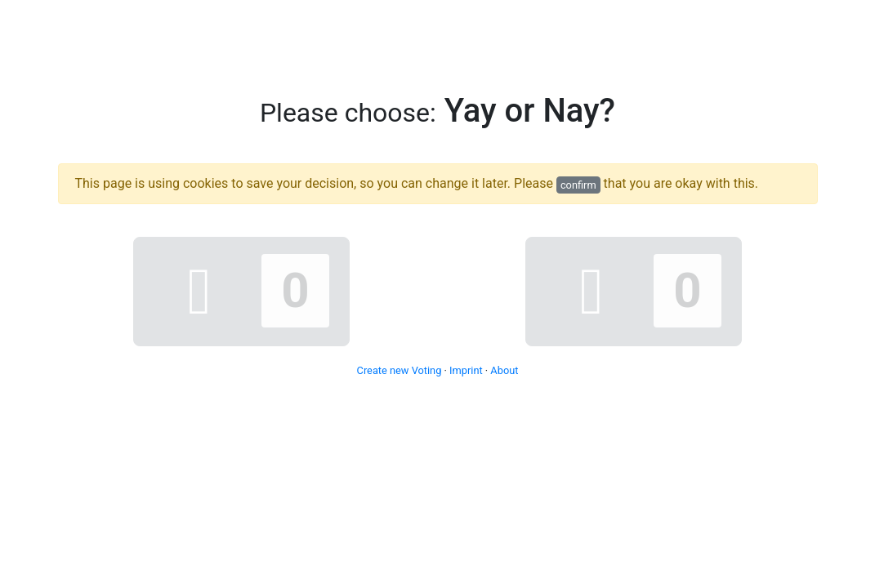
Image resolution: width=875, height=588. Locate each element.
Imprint (466, 370)
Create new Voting (400, 370)
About (504, 370)
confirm (578, 185)
